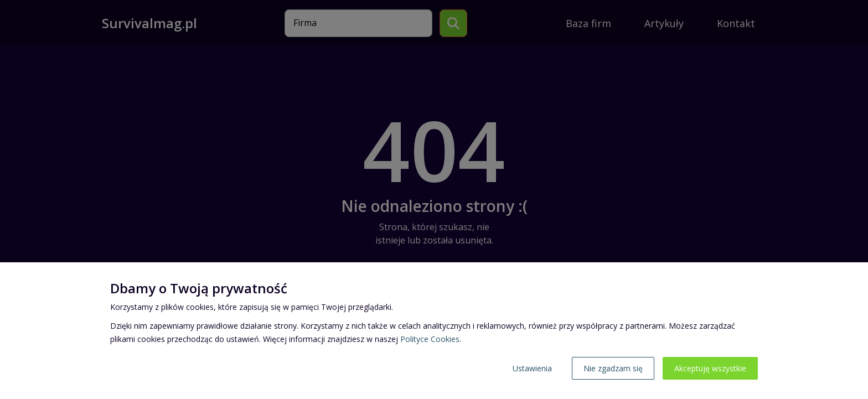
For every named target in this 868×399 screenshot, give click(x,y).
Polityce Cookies (430, 339)
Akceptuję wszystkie (710, 368)
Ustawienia (532, 368)
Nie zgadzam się (613, 368)
